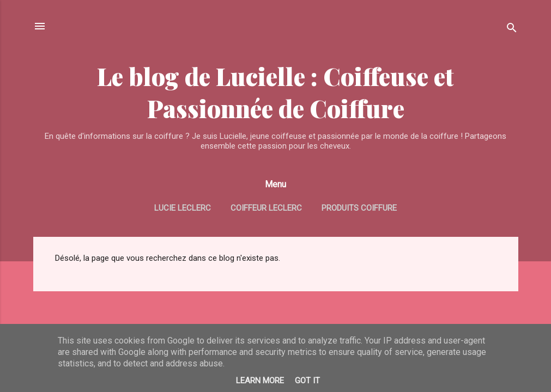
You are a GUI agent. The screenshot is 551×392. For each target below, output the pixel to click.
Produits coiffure (359, 208)
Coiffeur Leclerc (266, 208)
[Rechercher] (512, 30)
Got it (307, 381)
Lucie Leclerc (183, 208)
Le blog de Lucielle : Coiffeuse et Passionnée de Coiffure (275, 92)
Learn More (260, 381)
